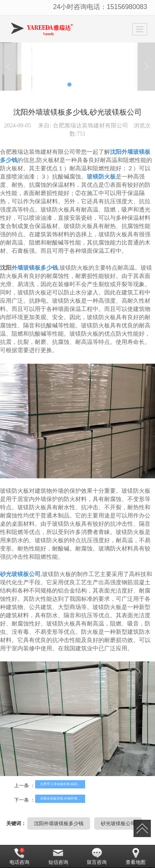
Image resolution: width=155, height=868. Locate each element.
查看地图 (136, 856)
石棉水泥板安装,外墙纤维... (60, 799)
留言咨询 (97, 856)
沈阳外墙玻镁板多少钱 (59, 823)
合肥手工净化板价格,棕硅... (60, 784)
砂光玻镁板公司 (118, 823)
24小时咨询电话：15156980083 (100, 7)
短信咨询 (58, 856)
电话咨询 (19, 856)
